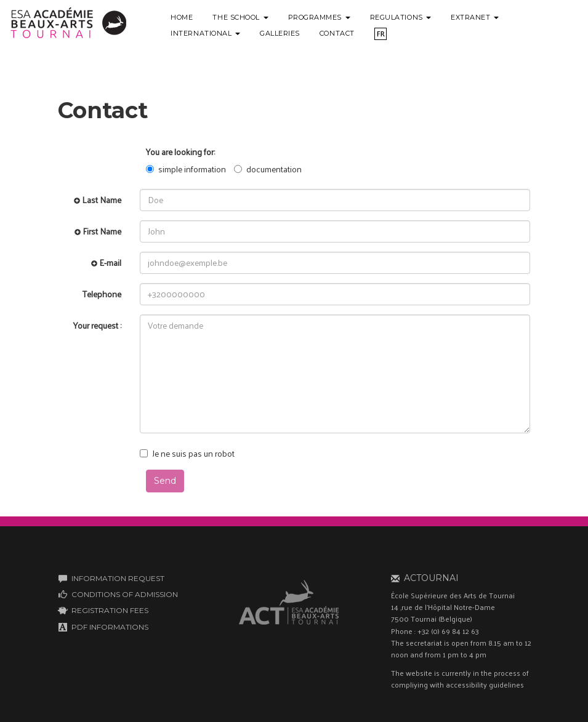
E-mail (106, 262)
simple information (186, 169)
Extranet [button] (475, 17)
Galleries (280, 33)
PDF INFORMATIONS (110, 627)
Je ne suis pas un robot (187, 454)
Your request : (97, 325)
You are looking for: (180, 152)
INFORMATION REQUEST (118, 578)
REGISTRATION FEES (110, 610)
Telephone (102, 294)
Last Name (98, 199)
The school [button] (240, 17)
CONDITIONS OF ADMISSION (125, 594)
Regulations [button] (401, 17)
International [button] (205, 33)
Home (182, 17)
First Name (98, 231)
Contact (337, 33)
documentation (268, 169)
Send (165, 481)
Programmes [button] (319, 17)
